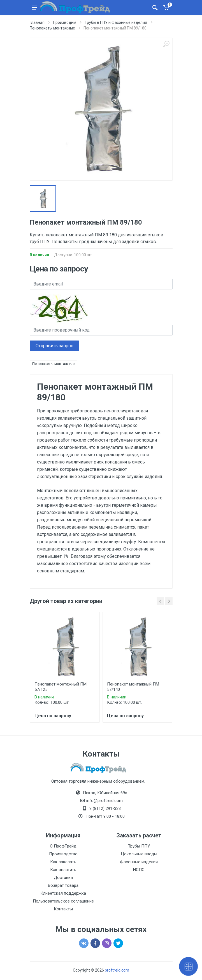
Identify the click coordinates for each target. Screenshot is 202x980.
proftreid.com (117, 970)
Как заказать (63, 862)
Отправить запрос (54, 346)
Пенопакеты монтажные (53, 364)
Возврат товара (63, 885)
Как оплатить (63, 870)
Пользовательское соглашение (63, 901)
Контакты (63, 909)
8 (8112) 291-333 (105, 808)
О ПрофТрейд (63, 846)
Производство (63, 854)
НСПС (139, 870)
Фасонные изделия (139, 862)
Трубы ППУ (139, 846)
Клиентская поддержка (63, 893)
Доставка (63, 878)
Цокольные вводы (139, 854)
